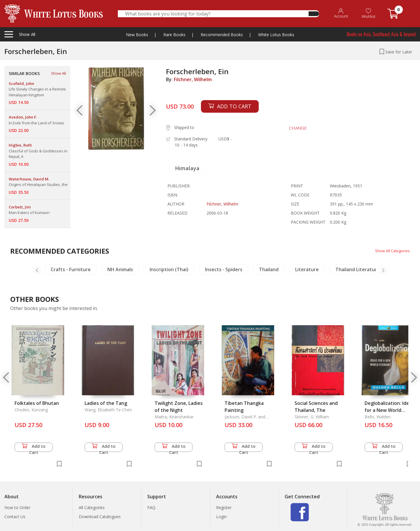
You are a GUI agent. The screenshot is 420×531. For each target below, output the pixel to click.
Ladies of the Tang (106, 403)
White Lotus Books (276, 35)
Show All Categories (391, 251)
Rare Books (174, 35)
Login (221, 517)
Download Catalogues (100, 517)
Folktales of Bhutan (37, 403)
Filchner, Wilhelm (193, 79)
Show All (58, 73)
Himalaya (187, 168)
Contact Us (15, 517)
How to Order (17, 508)
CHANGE (294, 128)
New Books (137, 35)
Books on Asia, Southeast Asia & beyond (381, 34)
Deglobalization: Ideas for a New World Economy (389, 410)
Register (224, 508)
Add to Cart (34, 448)
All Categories (92, 508)
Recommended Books (222, 35)
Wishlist (369, 14)
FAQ (151, 508)
